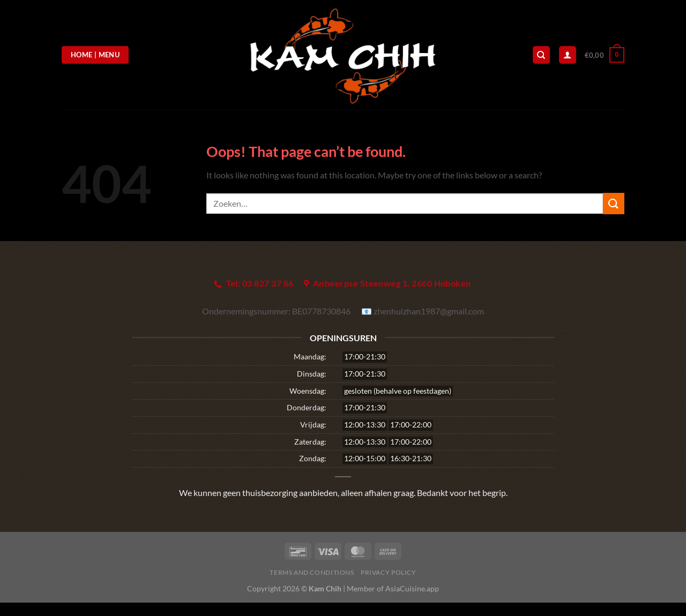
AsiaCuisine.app (412, 588)
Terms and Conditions (312, 572)
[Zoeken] (541, 55)
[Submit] (614, 203)
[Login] (568, 55)
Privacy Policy (389, 572)
